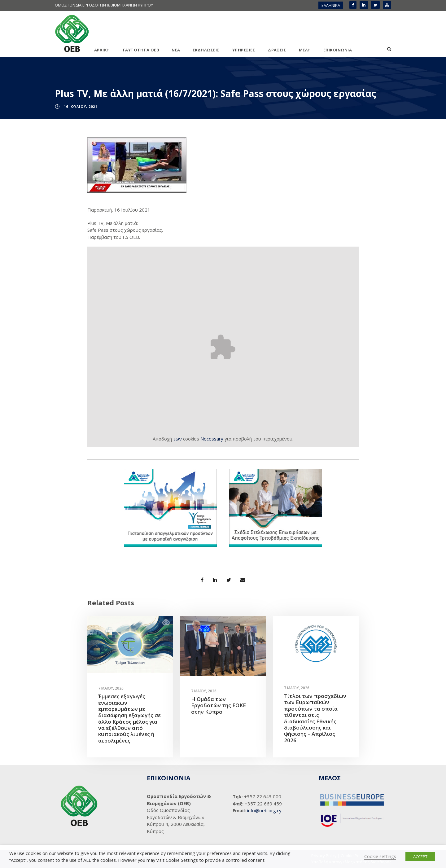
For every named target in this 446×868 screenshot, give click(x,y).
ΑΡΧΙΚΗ (102, 50)
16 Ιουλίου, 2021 (81, 106)
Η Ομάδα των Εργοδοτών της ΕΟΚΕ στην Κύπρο (219, 705)
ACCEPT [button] (420, 857)
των (177, 439)
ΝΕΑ (176, 50)
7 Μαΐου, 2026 (111, 688)
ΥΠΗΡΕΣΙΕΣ (244, 50)
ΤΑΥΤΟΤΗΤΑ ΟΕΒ (141, 50)
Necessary (212, 439)
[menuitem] (331, 5)
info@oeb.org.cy (264, 810)
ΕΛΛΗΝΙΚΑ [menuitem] (331, 5)
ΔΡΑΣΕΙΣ (277, 50)
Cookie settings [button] (380, 856)
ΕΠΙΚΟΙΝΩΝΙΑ (338, 50)
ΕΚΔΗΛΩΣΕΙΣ (206, 50)
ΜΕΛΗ (305, 50)
